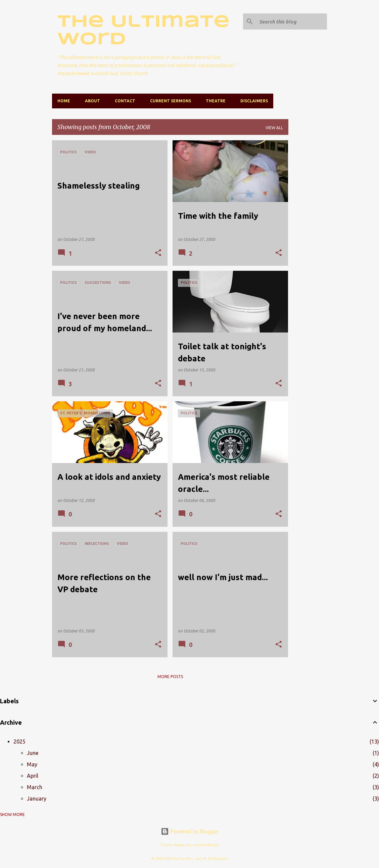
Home (64, 101)
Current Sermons (171, 101)
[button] (158, 253)
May (32, 764)
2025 (19, 742)
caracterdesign (206, 845)
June (33, 753)
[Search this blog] (292, 21)
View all (274, 128)
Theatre (216, 101)
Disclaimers (254, 101)
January (37, 799)
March (35, 787)
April (33, 776)
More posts (170, 677)
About (92, 101)
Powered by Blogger (190, 831)
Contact (125, 101)
